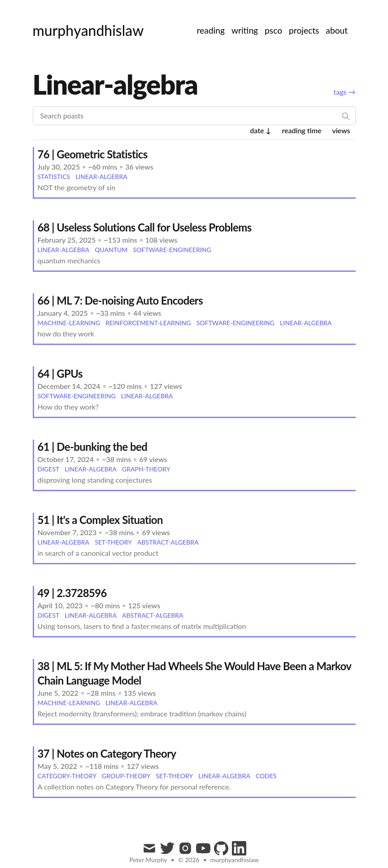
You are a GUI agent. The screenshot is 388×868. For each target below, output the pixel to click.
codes (266, 776)
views (341, 130)
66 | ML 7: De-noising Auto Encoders (120, 300)
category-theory (67, 776)
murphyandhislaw (235, 860)
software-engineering (172, 250)
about (337, 30)
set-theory (113, 542)
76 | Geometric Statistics (93, 154)
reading (211, 30)
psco (273, 30)
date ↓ (260, 130)
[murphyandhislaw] (88, 31)
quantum (111, 250)
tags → (344, 92)
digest (49, 469)
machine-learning (69, 323)
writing (245, 30)
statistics (54, 177)
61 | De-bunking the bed (93, 447)
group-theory (126, 776)
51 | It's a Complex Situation (100, 520)
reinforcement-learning (148, 323)
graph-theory (146, 469)
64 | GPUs (60, 373)
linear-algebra (101, 177)
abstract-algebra (168, 542)
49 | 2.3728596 (72, 593)
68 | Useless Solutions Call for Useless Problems (145, 227)
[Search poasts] (194, 116)
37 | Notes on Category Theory (107, 753)
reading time (301, 130)
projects (304, 30)
